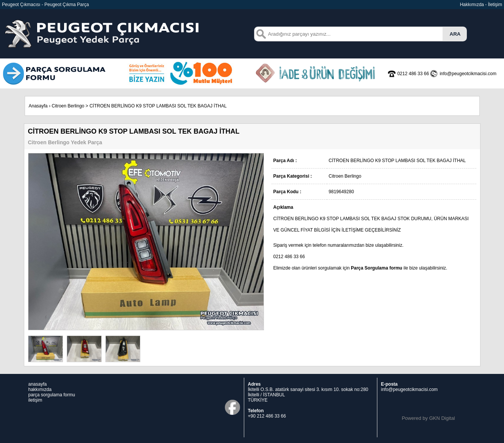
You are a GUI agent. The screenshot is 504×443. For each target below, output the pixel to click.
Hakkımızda (472, 5)
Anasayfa (38, 106)
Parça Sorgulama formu (376, 268)
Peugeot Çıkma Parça (67, 5)
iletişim (35, 400)
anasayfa (38, 384)
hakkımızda (40, 389)
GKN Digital (442, 418)
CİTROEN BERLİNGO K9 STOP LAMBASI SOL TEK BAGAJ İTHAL (158, 106)
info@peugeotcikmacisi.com (410, 389)
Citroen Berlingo (68, 106)
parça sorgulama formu (52, 395)
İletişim (495, 5)
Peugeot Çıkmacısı (21, 5)
